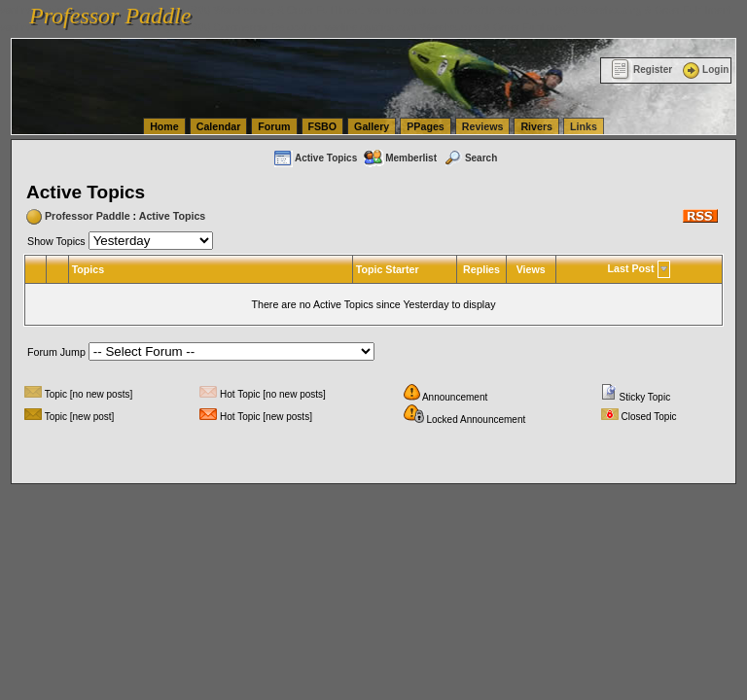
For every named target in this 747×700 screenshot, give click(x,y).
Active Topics (315, 158)
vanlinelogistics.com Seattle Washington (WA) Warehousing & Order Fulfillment (550, 10)
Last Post (631, 268)
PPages (426, 126)
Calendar (219, 126)
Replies (481, 269)
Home (164, 126)
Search (470, 158)
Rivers (536, 126)
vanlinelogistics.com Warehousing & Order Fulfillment (447, 27)
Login (704, 70)
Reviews (483, 126)
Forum (274, 126)
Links (584, 126)
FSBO (323, 126)
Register (641, 70)
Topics (89, 269)
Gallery (372, 126)
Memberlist (400, 158)
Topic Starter (388, 269)
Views (531, 269)
